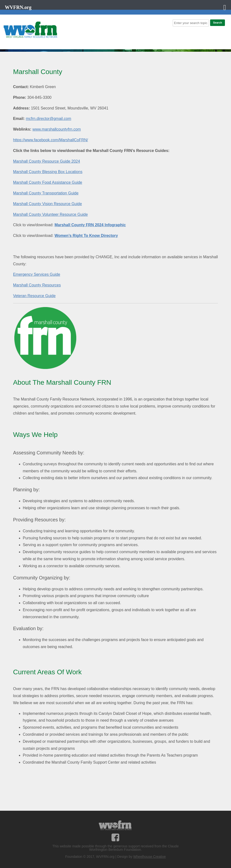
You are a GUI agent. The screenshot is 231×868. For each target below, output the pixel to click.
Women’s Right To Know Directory (86, 236)
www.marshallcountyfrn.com (56, 129)
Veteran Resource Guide (34, 296)
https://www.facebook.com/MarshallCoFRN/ (51, 140)
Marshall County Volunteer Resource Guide (51, 214)
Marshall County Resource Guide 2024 (47, 161)
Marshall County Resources (37, 285)
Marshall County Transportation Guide (46, 193)
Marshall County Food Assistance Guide (48, 182)
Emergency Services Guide (37, 274)
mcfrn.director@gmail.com (48, 119)
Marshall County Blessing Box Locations (48, 172)
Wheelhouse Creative (150, 857)
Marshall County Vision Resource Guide (47, 204)
